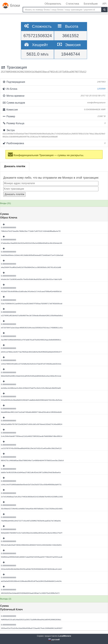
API (104, 4)
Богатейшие (91, 4)
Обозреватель (53, 4)
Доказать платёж (15, 166)
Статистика (72, 4)
